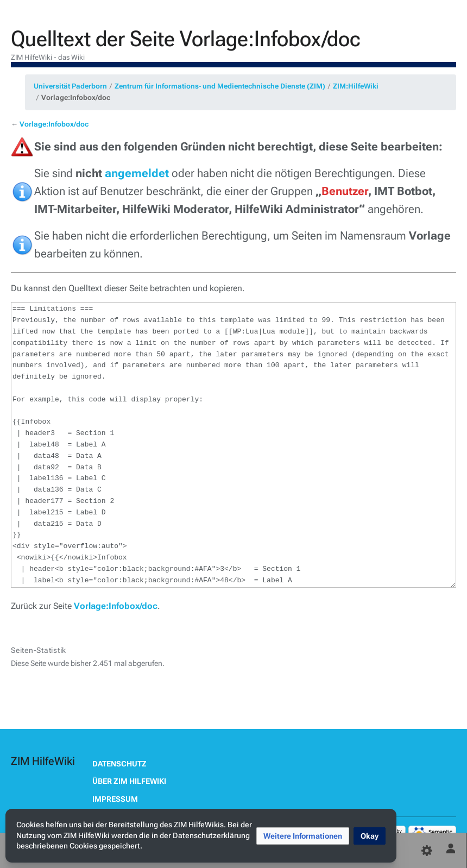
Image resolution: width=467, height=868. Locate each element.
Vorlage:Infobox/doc (76, 98)
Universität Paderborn (70, 86)
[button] (303, 836)
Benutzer (345, 191)
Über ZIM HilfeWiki (129, 781)
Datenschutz (119, 764)
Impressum (115, 799)
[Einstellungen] (427, 851)
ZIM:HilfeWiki (356, 86)
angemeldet (137, 173)
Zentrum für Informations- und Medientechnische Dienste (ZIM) (220, 86)
